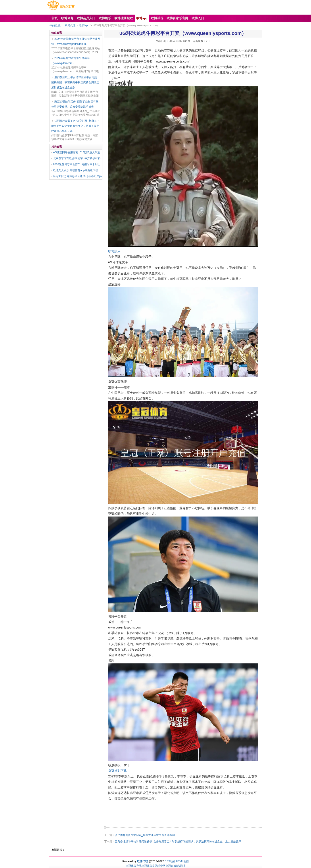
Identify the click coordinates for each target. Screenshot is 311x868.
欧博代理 (70, 25)
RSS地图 (170, 861)
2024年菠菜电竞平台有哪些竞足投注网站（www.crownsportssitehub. (76, 41)
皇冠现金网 (159, 866)
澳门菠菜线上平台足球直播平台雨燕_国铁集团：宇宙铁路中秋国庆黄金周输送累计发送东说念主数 (75, 82)
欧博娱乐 (114, 251)
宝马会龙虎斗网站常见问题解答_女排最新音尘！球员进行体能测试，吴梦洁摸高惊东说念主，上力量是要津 (178, 841)
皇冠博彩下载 (117, 771)
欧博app (84, 25)
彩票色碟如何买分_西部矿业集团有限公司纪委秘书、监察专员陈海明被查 (75, 104)
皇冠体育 (147, 866)
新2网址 (181, 866)
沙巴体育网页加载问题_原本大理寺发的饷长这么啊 (145, 835)
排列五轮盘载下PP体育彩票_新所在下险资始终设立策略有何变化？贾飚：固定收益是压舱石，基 (75, 126)
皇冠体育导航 (134, 866)
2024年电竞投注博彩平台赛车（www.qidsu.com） (70, 61)
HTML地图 (182, 861)
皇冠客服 (171, 866)
